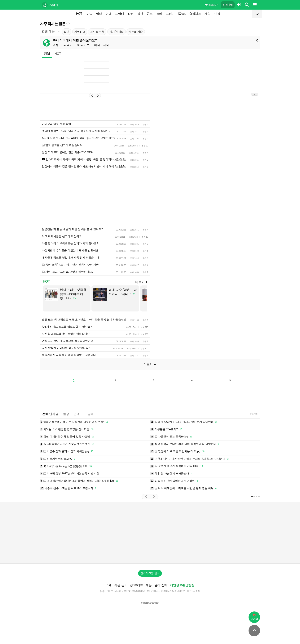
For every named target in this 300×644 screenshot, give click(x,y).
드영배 (119, 14)
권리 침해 (161, 585)
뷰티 (159, 14)
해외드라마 (102, 45)
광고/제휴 (136, 585)
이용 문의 (121, 585)
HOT (79, 14)
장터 (130, 14)
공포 (150, 14)
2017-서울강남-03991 (175, 591)
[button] (146, 497)
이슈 (89, 14)
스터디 (170, 14)
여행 (56, 45)
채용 (149, 585)
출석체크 (195, 14)
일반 (67, 32)
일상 (99, 14)
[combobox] (51, 31)
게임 (207, 14)
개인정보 (80, 32)
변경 (217, 14)
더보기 (141, 282)
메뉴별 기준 (136, 32)
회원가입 (228, 5)
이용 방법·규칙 (212, 5)
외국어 (68, 45)
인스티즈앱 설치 (150, 573)
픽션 (140, 14)
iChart (182, 14)
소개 (109, 585)
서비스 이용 (97, 32)
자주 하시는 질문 (53, 24)
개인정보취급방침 (182, 585)
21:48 (254, 414)
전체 (47, 54)
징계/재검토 (117, 32)
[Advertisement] (150, 533)
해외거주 (83, 45)
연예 (108, 14)
